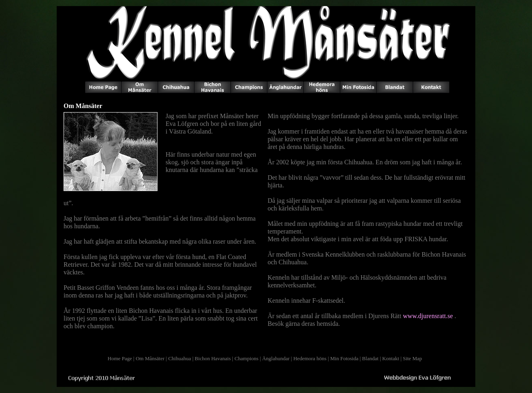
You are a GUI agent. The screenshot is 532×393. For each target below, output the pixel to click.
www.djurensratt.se (428, 316)
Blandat (370, 358)
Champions (246, 358)
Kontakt (391, 358)
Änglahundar (276, 358)
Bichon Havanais (213, 358)
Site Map (412, 358)
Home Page (120, 358)
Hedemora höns (310, 358)
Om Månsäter (150, 358)
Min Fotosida (345, 358)
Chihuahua (179, 358)
